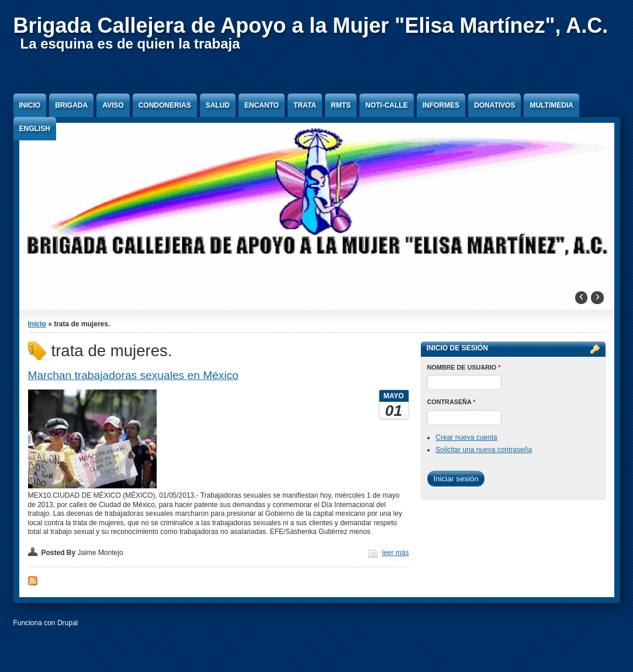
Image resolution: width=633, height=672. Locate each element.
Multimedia (551, 105)
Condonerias (165, 105)
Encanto (262, 105)
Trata (305, 105)
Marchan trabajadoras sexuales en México (134, 375)
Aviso (113, 105)
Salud (218, 105)
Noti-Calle (387, 105)
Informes (441, 105)
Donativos (494, 105)
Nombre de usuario (464, 367)
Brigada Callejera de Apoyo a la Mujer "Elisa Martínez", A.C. (311, 25)
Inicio (30, 105)
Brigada (71, 105)
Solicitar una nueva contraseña (484, 450)
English (35, 129)
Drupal (68, 623)
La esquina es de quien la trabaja (130, 44)
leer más (395, 553)
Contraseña (452, 402)
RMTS (341, 105)
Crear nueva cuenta (466, 437)
